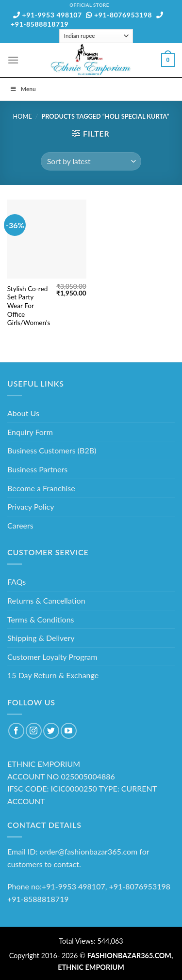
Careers (20, 525)
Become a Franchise (41, 488)
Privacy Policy (31, 506)
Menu (23, 89)
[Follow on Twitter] (51, 731)
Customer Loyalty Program (52, 657)
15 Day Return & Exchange (53, 675)
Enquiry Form (30, 432)
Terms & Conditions (41, 619)
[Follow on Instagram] (34, 731)
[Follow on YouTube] (69, 731)
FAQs (17, 582)
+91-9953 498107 (48, 15)
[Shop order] (91, 162)
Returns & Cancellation (46, 600)
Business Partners (37, 469)
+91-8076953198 (119, 15)
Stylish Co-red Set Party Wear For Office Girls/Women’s (29, 306)
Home (23, 116)
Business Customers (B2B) (52, 450)
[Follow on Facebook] (16, 731)
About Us (23, 413)
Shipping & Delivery (41, 638)
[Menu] (13, 60)
